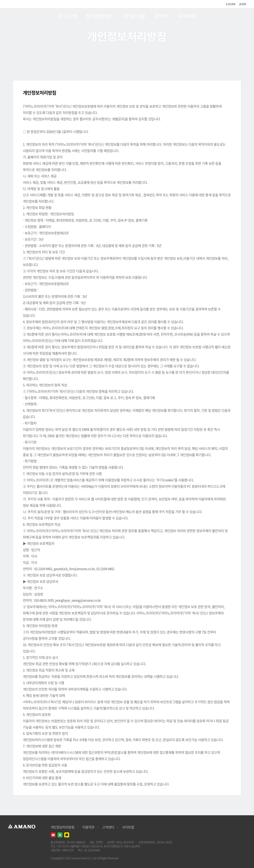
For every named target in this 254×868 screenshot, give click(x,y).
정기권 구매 (67, 16)
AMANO (24, 16)
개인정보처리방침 (63, 827)
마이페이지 (187, 16)
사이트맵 (128, 827)
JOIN (243, 4)
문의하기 (162, 16)
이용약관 (88, 827)
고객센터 (108, 827)
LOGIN (231, 4)
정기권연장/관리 (99, 16)
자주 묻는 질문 (134, 16)
